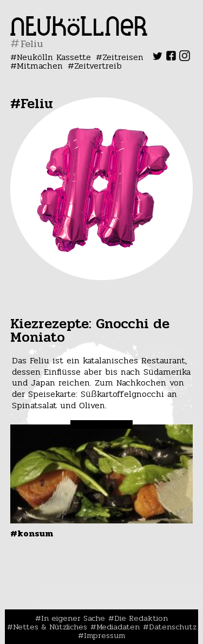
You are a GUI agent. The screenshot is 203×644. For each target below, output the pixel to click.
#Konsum (32, 533)
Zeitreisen (123, 57)
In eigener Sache (73, 618)
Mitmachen (40, 66)
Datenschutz (173, 627)
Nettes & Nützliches (50, 627)
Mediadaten (118, 627)
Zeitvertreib (98, 66)
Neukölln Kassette (54, 57)
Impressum (104, 635)
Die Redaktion (141, 618)
